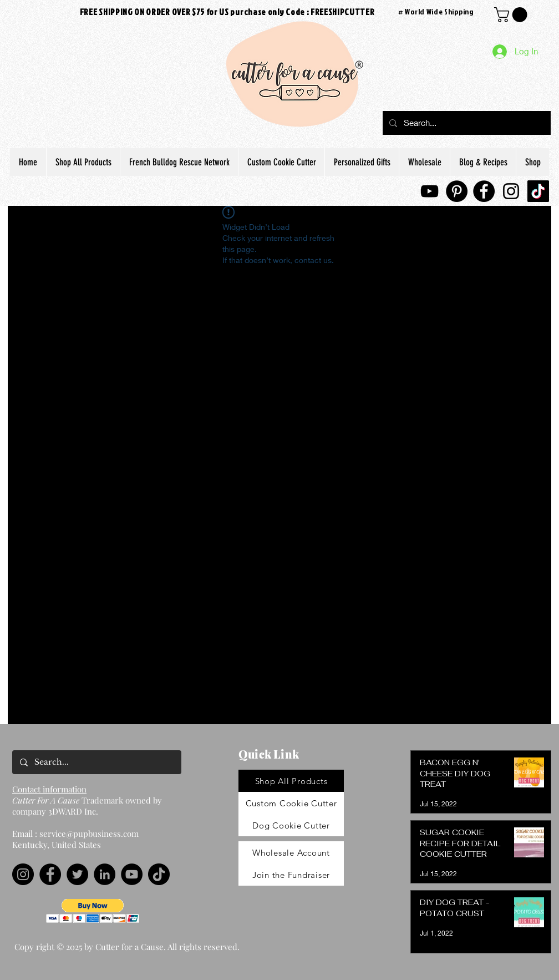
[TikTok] (538, 191)
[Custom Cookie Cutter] (291, 803)
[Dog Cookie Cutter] (291, 825)
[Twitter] (77, 874)
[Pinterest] (457, 191)
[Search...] (466, 123)
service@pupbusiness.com (89, 833)
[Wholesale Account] (291, 852)
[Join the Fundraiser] (291, 875)
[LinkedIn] (105, 874)
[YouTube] (430, 191)
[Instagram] (511, 191)
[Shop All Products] (291, 781)
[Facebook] (484, 191)
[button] (93, 911)
